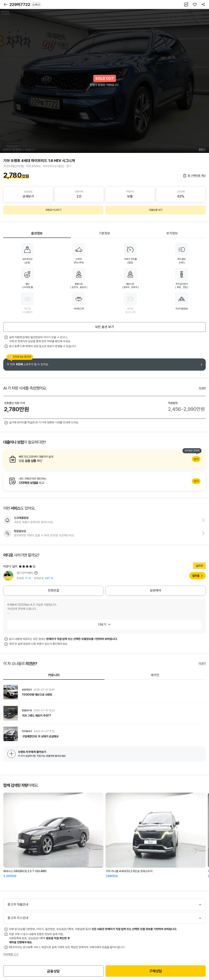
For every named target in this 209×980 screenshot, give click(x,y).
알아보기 (104, 459)
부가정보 (172, 233)
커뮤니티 (54, 675)
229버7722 (25, 4)
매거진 (155, 675)
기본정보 (104, 233)
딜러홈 (196, 576)
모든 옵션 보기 (104, 327)
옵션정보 (37, 233)
